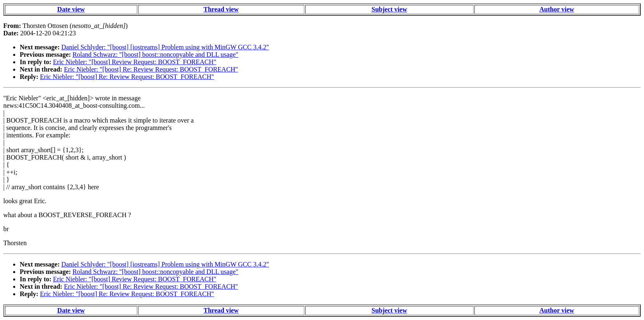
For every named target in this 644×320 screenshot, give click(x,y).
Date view (71, 9)
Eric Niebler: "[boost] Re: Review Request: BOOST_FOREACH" (151, 69)
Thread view (221, 9)
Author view (557, 9)
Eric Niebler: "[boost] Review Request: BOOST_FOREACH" (135, 62)
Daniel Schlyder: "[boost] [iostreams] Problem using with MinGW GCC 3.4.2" (165, 47)
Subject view (390, 9)
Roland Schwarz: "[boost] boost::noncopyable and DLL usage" (156, 54)
